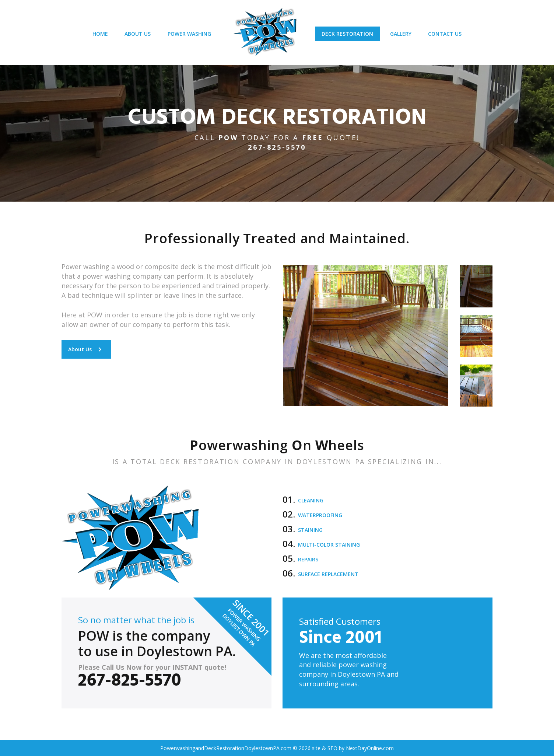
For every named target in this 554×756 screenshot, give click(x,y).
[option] (365, 335)
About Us (86, 349)
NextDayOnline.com (370, 748)
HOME (94, 36)
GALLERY (404, 36)
